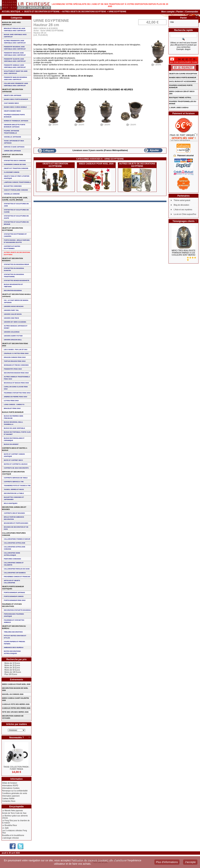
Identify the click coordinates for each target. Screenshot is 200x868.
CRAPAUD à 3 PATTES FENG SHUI (16, 353)
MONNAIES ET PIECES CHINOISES (16, 365)
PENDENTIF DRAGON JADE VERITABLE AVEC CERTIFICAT (15, 54)
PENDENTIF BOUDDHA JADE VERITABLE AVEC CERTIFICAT (15, 48)
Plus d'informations (167, 862)
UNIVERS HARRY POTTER (13, 336)
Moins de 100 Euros (13, 672)
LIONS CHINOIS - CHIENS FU (14, 404)
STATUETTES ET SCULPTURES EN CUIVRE (16, 211)
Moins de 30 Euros (12, 668)
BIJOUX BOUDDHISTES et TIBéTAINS (13, 285)
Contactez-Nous (9, 801)
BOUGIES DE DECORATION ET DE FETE (16, 528)
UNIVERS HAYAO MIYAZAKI (14, 306)
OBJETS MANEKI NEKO (12, 111)
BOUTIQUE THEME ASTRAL (180, 98)
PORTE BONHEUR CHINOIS (14, 596)
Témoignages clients (184, 221)
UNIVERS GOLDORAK (12, 332)
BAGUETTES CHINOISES (13, 186)
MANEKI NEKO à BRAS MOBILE (15, 107)
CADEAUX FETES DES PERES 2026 (16, 708)
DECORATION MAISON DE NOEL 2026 (15, 689)
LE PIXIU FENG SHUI (11, 401)
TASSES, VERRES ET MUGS (14, 489)
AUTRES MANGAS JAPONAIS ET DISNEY (16, 327)
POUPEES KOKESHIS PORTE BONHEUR (14, 116)
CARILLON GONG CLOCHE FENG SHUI (16, 388)
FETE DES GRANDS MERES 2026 (15, 712)
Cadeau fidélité (8, 799)
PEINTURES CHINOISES (12, 559)
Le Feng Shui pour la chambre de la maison (16, 822)
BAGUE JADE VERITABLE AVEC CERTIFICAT (15, 36)
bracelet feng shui (12, 408)
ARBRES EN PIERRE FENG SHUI (15, 397)
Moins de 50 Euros (12, 670)
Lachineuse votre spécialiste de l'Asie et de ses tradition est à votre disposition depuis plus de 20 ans (110, 5)
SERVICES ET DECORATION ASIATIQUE (13, 473)
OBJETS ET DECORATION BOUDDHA (12, 259)
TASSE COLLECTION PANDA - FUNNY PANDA (17, 768)
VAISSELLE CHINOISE (12, 194)
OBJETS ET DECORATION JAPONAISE (12, 91)
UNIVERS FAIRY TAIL (11, 310)
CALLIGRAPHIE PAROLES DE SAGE (17, 569)
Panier (180, 12)
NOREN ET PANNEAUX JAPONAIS (16, 121)
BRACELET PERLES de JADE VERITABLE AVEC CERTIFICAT (15, 30)
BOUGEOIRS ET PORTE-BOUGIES (16, 523)
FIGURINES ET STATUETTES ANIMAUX (14, 621)
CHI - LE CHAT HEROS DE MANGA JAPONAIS (16, 301)
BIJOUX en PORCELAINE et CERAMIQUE (14, 439)
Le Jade (5, 828)
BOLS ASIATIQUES (11, 503)
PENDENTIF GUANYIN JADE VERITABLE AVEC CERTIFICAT (15, 60)
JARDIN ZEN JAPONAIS (12, 151)
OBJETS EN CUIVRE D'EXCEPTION (183, 74)
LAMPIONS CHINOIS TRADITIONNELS (17, 182)
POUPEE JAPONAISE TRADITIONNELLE (11, 132)
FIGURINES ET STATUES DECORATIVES (12, 605)
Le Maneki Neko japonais (12, 811)
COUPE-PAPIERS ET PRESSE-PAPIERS (15, 643)
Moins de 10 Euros (12, 663)
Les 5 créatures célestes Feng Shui (14, 832)
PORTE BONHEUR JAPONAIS (14, 593)
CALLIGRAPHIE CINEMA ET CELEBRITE (14, 564)
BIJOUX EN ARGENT (11, 444)
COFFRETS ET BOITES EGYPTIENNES (12, 247)
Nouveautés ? (17, 738)
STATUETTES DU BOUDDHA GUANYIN (14, 269)
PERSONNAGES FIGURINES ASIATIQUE (14, 615)
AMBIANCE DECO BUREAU (14, 647)
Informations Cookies (11, 788)
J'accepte (190, 862)
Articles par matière (16, 724)
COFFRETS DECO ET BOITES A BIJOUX (15, 449)
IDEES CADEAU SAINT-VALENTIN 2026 (15, 699)
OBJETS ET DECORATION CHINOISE (12, 156)
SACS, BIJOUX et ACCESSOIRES (182, 81)
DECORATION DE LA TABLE (14, 493)
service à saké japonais (14, 147)
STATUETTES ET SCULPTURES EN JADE (16, 205)
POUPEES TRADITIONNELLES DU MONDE (183, 103)
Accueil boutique (11, 12)
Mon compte (168, 12)
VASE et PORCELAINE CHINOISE (16, 190)
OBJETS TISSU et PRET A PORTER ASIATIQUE (17, 177)
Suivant (39, 139)
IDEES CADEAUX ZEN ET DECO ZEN (182, 93)
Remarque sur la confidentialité (15, 791)
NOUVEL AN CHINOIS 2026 (13, 694)
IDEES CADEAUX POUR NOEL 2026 (96, 164)
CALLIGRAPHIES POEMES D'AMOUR (17, 539)
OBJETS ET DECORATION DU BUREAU (14, 627)
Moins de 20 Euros (12, 665)
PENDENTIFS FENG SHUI (13, 369)
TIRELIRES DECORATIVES (13, 632)
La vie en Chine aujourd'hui (185, 214)
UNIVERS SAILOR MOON (13, 314)
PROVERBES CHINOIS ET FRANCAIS (17, 577)
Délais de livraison (10, 783)
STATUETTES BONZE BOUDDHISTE (17, 280)
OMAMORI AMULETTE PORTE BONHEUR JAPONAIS (15, 126)
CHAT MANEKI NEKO (11, 103)
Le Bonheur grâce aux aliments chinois (15, 817)
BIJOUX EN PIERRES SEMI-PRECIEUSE (14, 417)
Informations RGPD (10, 786)
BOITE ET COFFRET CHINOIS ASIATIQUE (14, 455)
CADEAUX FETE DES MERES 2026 (16, 704)
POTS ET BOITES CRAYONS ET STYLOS (15, 637)
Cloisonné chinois (12, 172)
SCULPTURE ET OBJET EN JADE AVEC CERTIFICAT (16, 72)
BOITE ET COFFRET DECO (13, 460)
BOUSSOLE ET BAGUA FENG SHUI (16, 383)
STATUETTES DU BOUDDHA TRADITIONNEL (14, 275)
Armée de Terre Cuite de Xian (14, 813)
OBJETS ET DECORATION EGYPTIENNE (42, 12)
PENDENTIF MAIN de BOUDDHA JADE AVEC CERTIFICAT (15, 78)
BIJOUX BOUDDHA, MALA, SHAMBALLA (13, 423)
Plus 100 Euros (11, 674)
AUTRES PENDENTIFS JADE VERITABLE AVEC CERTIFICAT (15, 42)
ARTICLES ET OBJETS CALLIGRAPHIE (12, 582)
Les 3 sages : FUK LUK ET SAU (16, 350)
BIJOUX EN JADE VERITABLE (14, 428)
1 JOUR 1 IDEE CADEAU (179, 108)
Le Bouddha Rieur (10, 825)
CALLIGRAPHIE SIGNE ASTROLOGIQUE (12, 554)
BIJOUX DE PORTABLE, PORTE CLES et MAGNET (17, 433)
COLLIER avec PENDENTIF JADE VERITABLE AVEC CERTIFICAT (16, 84)
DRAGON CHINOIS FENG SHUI (15, 357)
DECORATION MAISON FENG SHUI (16, 373)
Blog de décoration (181, 205)
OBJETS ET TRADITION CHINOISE (16, 168)
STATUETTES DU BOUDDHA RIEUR (16, 264)
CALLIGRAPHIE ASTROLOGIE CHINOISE (15, 548)
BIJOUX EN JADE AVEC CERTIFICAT (11, 24)
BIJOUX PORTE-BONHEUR (13, 412)
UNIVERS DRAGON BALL (13, 340)
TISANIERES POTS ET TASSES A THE (17, 486)
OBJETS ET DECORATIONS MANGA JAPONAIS (16, 295)
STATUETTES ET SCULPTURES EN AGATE (16, 217)
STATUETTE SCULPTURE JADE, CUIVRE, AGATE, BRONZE (15, 199)
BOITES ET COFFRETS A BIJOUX (16, 464)
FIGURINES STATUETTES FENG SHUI (17, 393)
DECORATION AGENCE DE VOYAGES (13, 717)
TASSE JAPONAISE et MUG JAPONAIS (14, 142)
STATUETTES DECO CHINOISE (15, 161)
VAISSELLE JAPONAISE (12, 137)
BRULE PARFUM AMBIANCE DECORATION (14, 518)
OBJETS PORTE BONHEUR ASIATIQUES (13, 588)
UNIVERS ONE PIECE (11, 318)
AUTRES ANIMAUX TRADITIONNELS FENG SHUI (17, 378)
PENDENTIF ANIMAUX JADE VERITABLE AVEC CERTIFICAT (15, 66)
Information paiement (11, 796)
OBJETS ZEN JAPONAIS (13, 95)
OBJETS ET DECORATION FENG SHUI (15, 345)
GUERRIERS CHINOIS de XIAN (15, 164)
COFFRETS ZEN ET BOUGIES (14, 513)
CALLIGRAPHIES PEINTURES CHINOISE (14, 534)
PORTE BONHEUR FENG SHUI (15, 600)
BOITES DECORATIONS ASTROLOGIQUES (12, 652)
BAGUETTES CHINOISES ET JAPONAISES (14, 498)
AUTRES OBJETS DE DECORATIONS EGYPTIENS (84, 12)
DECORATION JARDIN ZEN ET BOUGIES (14, 508)
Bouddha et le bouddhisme (13, 835)
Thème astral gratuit (182, 200)
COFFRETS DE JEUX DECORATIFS (16, 468)
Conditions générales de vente (15, 793)
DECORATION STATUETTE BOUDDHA (17, 610)
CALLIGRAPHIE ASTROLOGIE (15, 543)
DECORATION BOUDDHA (13, 290)
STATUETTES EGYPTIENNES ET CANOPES (15, 235)
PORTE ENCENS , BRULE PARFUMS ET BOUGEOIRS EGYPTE (17, 241)
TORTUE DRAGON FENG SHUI (15, 361)
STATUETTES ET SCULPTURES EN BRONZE (16, 223)
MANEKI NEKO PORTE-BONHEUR (16, 99)
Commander (192, 12)
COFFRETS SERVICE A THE (14, 482)
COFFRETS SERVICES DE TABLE (16, 478)
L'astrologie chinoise (10, 838)
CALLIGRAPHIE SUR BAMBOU (15, 573)
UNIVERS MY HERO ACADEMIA (15, 322)
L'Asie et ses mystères (183, 210)
